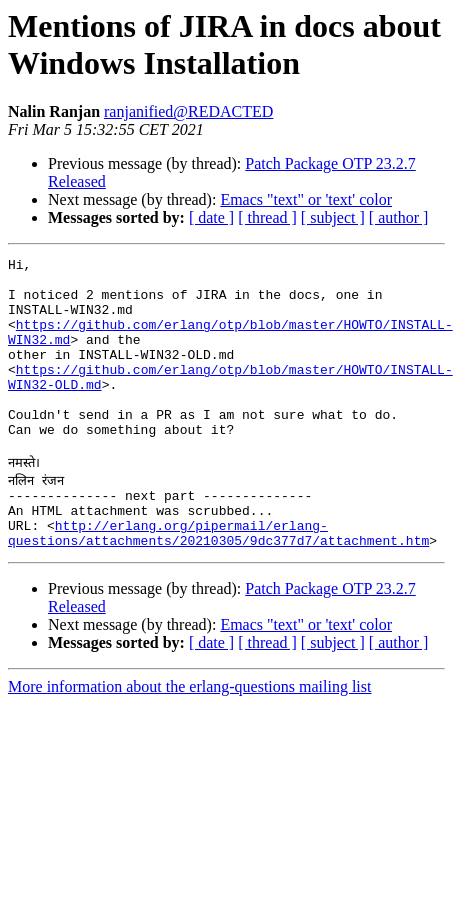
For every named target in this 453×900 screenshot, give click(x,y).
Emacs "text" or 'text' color (306, 199)
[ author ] (399, 217)
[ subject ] (333, 217)
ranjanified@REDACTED (188, 111)
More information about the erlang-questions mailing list (189, 737)
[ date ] (211, 217)
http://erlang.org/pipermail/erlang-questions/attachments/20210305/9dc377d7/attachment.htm (218, 582)
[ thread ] (267, 217)
